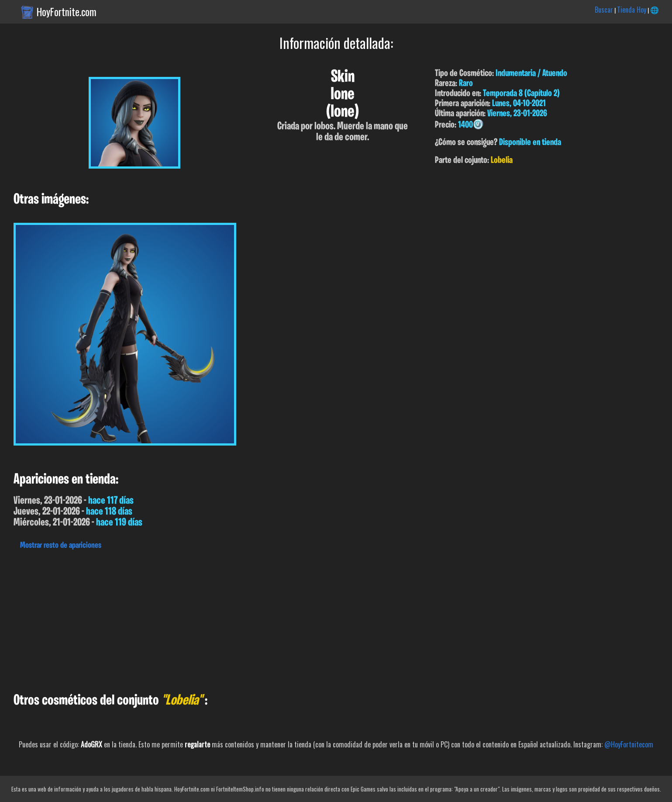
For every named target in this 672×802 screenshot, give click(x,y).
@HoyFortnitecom (629, 744)
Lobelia (502, 161)
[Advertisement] (262, 619)
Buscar (604, 10)
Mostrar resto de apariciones (61, 546)
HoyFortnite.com (67, 12)
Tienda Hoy (632, 10)
